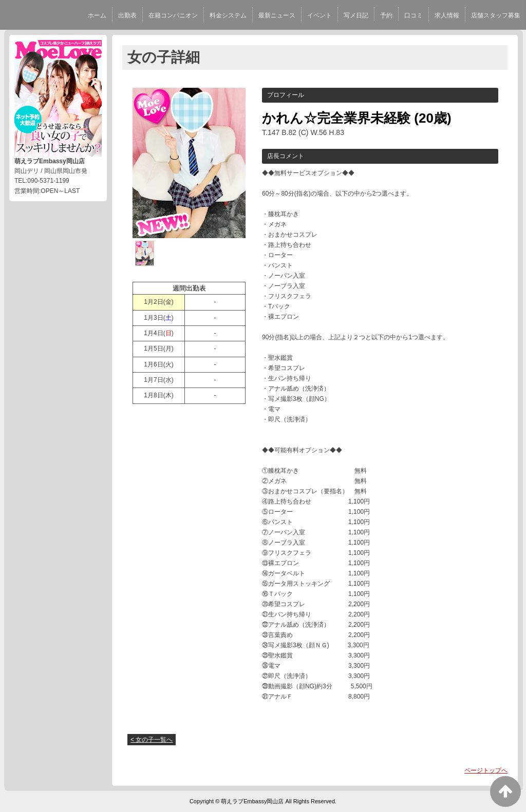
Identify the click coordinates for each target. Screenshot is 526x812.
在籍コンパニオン (173, 15)
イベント (320, 15)
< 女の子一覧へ (152, 740)
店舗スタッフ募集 (496, 15)
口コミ (414, 15)
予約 (386, 15)
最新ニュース (277, 15)
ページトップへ (486, 770)
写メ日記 (356, 15)
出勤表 (127, 15)
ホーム (97, 15)
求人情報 (447, 15)
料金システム (228, 15)
